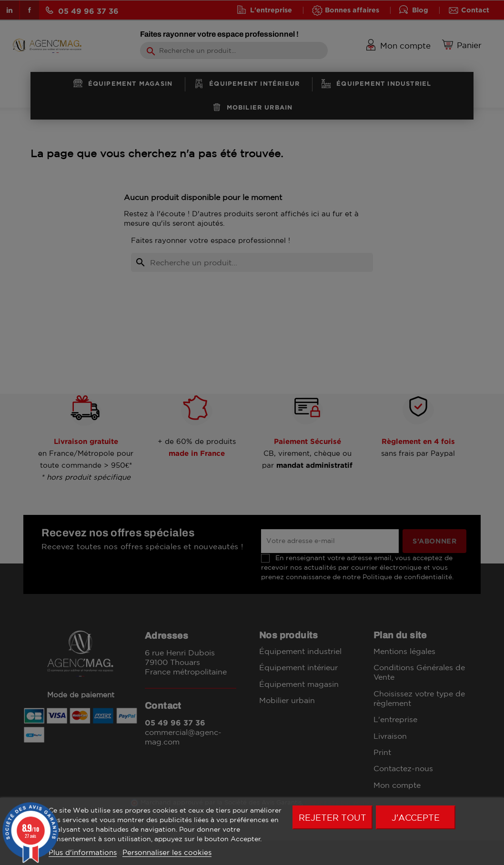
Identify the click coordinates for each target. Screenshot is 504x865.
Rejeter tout (333, 817)
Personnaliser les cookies (167, 852)
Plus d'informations (83, 852)
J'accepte (416, 817)
